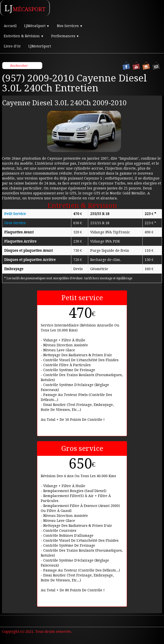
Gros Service (15, 223)
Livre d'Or (12, 46)
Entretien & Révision (24, 36)
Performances (65, 36)
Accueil (10, 26)
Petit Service (15, 214)
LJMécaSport (37, 26)
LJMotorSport (40, 46)
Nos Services (70, 26)
